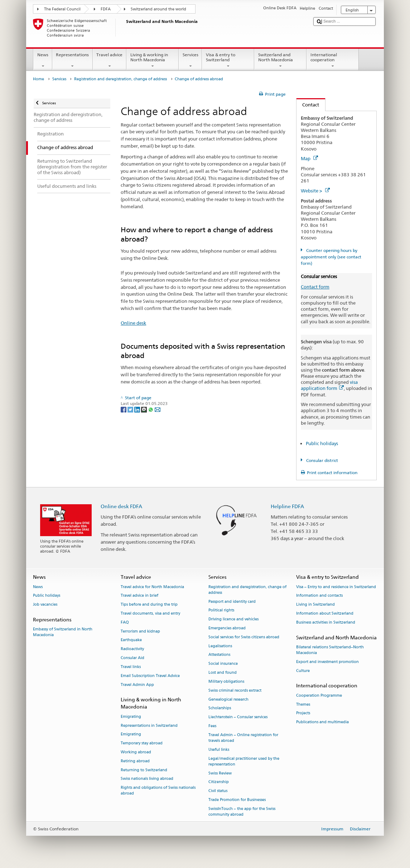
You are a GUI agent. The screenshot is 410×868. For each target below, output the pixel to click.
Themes (303, 704)
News (43, 61)
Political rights (221, 611)
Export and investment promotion (327, 662)
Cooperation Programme (319, 695)
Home (38, 79)
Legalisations (220, 646)
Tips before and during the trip (149, 605)
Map (309, 158)
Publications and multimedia (322, 722)
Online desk (133, 323)
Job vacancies (45, 605)
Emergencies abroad (227, 628)
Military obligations (226, 681)
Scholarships (220, 708)
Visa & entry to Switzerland (228, 61)
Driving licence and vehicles (233, 619)
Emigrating (131, 717)
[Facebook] (124, 409)
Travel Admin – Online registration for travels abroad (243, 738)
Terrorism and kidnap (140, 631)
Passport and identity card (232, 602)
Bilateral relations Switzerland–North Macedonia (330, 650)
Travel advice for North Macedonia (152, 587)
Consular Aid (132, 658)
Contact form (315, 287)
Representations (73, 61)
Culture (303, 671)
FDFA (106, 9)
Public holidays (322, 443)
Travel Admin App (137, 685)
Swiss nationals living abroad (147, 779)
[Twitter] (131, 409)
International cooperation (333, 61)
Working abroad (136, 752)
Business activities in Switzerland (326, 622)
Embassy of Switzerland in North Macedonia (63, 632)
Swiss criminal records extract (235, 690)
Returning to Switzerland (144, 770)
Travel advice (110, 61)
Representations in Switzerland (149, 726)
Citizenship (219, 782)
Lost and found (223, 673)
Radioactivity (132, 649)
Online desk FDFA (121, 506)
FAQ (125, 622)
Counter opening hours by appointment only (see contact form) (331, 257)
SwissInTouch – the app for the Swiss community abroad (242, 812)
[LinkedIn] (138, 409)
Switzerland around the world (158, 9)
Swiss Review (220, 773)
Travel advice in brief (139, 596)
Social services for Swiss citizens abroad (244, 637)
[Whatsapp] (151, 409)
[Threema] (144, 409)
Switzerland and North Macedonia (280, 61)
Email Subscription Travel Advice (150, 676)
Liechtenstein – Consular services (238, 717)
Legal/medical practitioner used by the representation (244, 761)
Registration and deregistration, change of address (120, 79)
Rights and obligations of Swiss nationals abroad (158, 791)
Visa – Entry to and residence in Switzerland (336, 587)
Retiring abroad (135, 761)
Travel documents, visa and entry (150, 613)
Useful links (219, 750)
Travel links (131, 667)
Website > (315, 191)
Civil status (218, 791)
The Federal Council (62, 9)
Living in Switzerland (315, 605)
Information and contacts (319, 596)
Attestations (219, 655)
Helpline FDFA (287, 506)
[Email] (158, 409)
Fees (212, 726)
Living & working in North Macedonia (153, 61)
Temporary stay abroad (142, 743)
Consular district (322, 460)
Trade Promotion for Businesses (237, 800)
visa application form (329, 385)
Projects (303, 713)
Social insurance (223, 664)
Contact (308, 105)
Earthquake (131, 640)
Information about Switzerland (325, 613)
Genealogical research (228, 699)
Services (190, 61)
